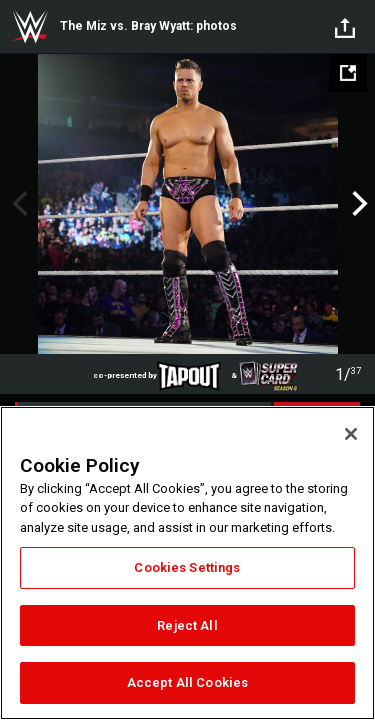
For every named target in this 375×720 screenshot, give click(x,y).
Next (357, 204)
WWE (30, 27)
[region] (187, 563)
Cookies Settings (187, 567)
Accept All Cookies (187, 682)
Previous (17, 204)
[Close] (351, 434)
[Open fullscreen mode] (348, 73)
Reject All (187, 625)
